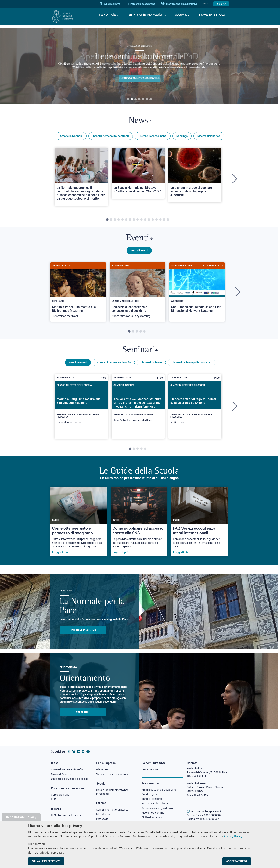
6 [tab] (147, 99)
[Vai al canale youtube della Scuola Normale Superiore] (88, 752)
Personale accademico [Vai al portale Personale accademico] (141, 4)
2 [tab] (132, 99)
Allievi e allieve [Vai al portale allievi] (110, 4)
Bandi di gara (149, 794)
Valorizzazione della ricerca (112, 774)
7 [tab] (151, 99)
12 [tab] (149, 220)
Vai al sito (83, 713)
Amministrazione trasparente (159, 790)
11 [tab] (145, 220)
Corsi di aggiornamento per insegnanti (112, 792)
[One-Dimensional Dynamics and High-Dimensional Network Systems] (197, 290)
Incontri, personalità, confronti (111, 136)
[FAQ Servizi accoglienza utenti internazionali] (199, 522)
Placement (102, 769)
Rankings (182, 136)
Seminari (140, 351)
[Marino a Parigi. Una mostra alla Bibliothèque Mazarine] (78, 292)
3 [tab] (135, 99)
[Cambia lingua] (208, 4)
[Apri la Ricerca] (221, 4)
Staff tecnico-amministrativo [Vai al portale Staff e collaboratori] (179, 4)
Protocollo (102, 819)
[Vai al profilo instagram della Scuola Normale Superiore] (69, 752)
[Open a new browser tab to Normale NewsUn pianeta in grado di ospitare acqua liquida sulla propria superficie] (195, 175)
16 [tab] (164, 220)
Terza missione (212, 15)
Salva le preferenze (46, 861)
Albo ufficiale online (153, 813)
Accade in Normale (71, 136)
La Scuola (107, 15)
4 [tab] (139, 99)
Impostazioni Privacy (21, 817)
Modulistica (103, 814)
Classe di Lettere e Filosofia (114, 363)
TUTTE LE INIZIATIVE (83, 630)
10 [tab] (141, 220)
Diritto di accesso (152, 817)
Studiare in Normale (145, 15)
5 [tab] (143, 99)
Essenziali (38, 844)
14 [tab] (156, 220)
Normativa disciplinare (155, 804)
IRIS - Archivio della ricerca (66, 815)
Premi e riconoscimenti (153, 136)
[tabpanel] (139, 66)
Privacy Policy (233, 836)
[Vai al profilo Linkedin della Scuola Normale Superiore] (79, 752)
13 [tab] (153, 220)
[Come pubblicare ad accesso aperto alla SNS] (139, 522)
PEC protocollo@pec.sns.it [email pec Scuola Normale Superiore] (204, 812)
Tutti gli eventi (139, 251)
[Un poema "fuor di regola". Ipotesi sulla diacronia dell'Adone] (195, 407)
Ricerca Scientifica (209, 136)
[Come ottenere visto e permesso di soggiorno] (79, 522)
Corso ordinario (60, 795)
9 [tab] (138, 220)
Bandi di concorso (152, 799)
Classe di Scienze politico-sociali (192, 363)
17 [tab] (168, 220)
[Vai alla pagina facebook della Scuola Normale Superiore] (83, 752)
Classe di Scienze (151, 363)
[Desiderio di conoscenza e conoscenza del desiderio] (138, 292)
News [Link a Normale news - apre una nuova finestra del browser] (140, 121)
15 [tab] (160, 220)
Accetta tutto (237, 861)
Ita (205, 4)
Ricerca (180, 15)
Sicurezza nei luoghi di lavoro (158, 808)
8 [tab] (134, 220)
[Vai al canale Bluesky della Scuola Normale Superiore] (74, 752)
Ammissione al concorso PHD (139, 78)
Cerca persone (150, 769)
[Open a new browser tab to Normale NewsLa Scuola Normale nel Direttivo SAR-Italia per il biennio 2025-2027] (138, 173)
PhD (53, 799)
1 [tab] (128, 99)
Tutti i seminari (78, 363)
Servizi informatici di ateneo (112, 810)
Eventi (139, 238)
